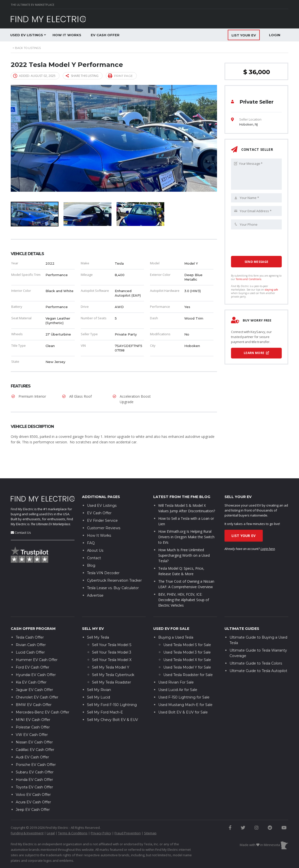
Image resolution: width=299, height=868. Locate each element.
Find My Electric (22, 494)
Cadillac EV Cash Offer (35, 734)
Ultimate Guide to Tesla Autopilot (258, 656)
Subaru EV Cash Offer (35, 757)
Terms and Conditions (248, 279)
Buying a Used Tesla (176, 622)
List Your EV (244, 521)
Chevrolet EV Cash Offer (37, 682)
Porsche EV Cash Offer (36, 749)
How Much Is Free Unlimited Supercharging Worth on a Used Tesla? (184, 540)
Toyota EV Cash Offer (34, 772)
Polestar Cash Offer (33, 712)
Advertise (95, 580)
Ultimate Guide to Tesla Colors (256, 648)
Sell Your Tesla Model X (112, 645)
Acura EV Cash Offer (33, 787)
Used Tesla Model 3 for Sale (187, 637)
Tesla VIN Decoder (103, 558)
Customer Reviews (104, 513)
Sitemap (150, 818)
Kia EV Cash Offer (31, 667)
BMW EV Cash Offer (34, 690)
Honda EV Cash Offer (34, 764)
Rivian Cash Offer (31, 630)
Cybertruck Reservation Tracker (114, 565)
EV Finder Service (102, 506)
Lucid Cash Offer (30, 637)
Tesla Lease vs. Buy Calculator (113, 573)
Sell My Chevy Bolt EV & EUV (112, 704)
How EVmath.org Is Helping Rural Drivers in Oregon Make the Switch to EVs (186, 522)
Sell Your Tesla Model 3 (112, 637)
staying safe (271, 290)
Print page (120, 76)
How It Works (67, 35)
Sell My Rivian (99, 675)
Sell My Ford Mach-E (105, 697)
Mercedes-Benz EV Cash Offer (42, 697)
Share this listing (82, 76)
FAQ (91, 528)
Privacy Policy (101, 818)
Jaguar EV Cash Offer (34, 675)
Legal (51, 818)
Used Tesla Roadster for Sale (188, 660)
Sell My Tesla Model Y (111, 652)
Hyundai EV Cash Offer (36, 660)
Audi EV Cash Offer (32, 742)
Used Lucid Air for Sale (178, 675)
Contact (94, 543)
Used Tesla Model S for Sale (187, 630)
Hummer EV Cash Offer (37, 645)
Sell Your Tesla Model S (112, 630)
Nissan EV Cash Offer (34, 727)
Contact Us (23, 517)
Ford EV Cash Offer (32, 652)
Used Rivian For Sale (176, 667)
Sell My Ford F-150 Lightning (112, 690)
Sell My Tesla (98, 622)
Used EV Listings (27, 35)
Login (275, 35)
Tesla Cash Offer (30, 622)
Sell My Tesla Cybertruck (113, 660)
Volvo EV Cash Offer (33, 779)
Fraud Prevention (128, 818)
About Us (95, 535)
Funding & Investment (27, 818)
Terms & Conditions (73, 818)
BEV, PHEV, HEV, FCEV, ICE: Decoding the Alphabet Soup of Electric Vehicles (184, 585)
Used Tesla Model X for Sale (187, 645)
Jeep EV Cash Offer (33, 794)
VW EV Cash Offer (32, 719)
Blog (91, 550)
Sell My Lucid (98, 682)
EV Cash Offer (105, 35)
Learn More (256, 353)
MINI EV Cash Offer (33, 704)
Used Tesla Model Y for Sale (187, 652)
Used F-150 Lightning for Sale (184, 682)
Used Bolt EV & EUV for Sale (183, 697)
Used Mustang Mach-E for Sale (185, 690)
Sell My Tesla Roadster (111, 667)
